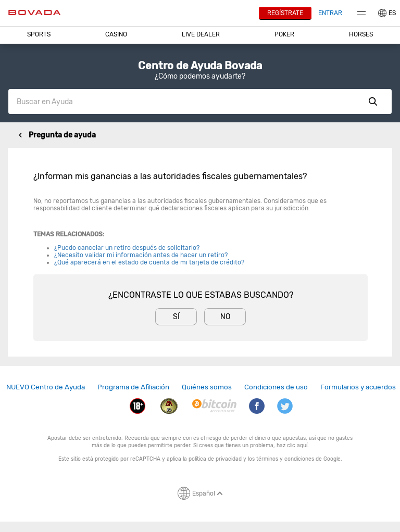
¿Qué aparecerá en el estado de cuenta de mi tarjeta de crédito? (149, 262)
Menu (361, 13)
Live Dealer (201, 34)
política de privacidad (215, 459)
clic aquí (297, 445)
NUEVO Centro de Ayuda (46, 387)
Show (373, 102)
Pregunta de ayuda (62, 135)
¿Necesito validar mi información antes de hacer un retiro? (141, 255)
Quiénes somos (207, 387)
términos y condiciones (285, 459)
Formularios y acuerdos (358, 387)
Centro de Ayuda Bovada (200, 66)
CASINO (116, 34)
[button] (39, 34)
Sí (176, 317)
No (225, 317)
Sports (39, 34)
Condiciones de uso (276, 387)
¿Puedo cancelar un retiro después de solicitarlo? (127, 248)
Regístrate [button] (285, 13)
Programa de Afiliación (133, 387)
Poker (284, 34)
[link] (46, 387)
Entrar (330, 13)
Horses (361, 34)
